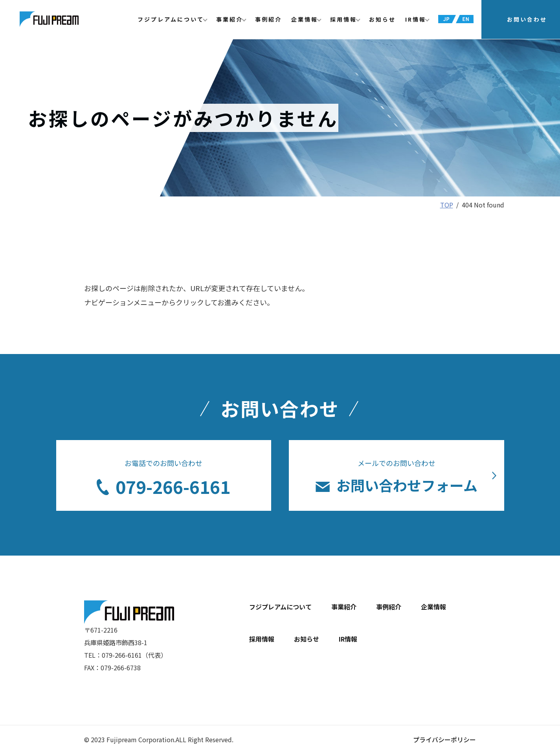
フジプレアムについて (171, 20)
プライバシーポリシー (444, 739)
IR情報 (416, 20)
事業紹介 (230, 20)
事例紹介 (268, 20)
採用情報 (343, 20)
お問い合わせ (527, 20)
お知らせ (382, 20)
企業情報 (305, 20)
